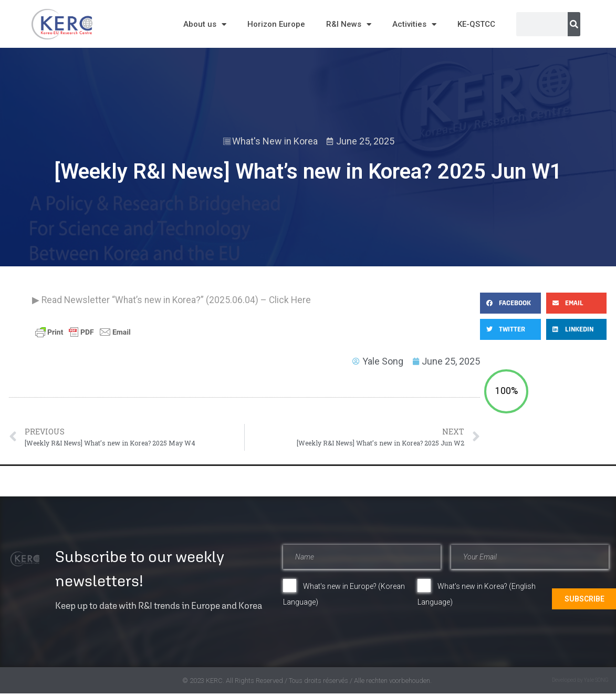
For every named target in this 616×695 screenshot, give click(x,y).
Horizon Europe (276, 24)
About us (205, 24)
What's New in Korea (275, 141)
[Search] (574, 24)
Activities (414, 24)
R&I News (349, 24)
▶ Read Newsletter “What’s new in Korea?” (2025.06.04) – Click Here (171, 300)
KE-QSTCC (476, 24)
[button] (510, 303)
